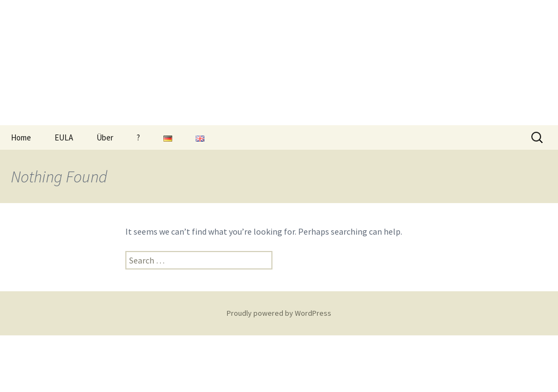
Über (105, 137)
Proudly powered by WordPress (279, 313)
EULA (64, 137)
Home (21, 137)
